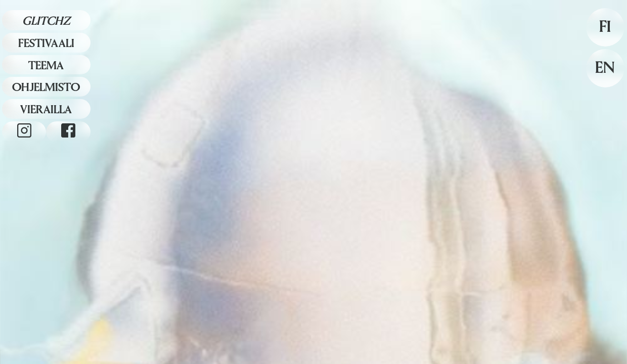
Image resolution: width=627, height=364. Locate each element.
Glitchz (46, 21)
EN (605, 68)
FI (605, 27)
